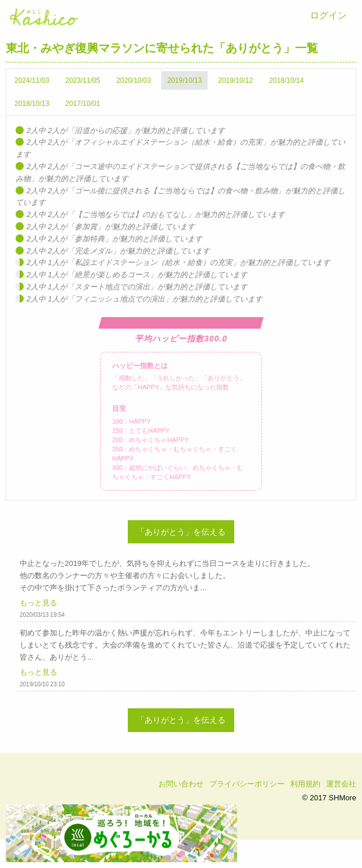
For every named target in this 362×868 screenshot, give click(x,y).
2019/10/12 (235, 80)
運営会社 (341, 784)
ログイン (328, 15)
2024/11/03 (32, 80)
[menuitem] (328, 16)
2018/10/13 (32, 104)
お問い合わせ (181, 784)
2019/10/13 (184, 80)
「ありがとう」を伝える (181, 532)
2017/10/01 (83, 104)
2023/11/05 (83, 80)
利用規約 (305, 784)
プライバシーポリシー (247, 784)
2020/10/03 (134, 80)
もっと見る (38, 603)
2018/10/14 (286, 80)
